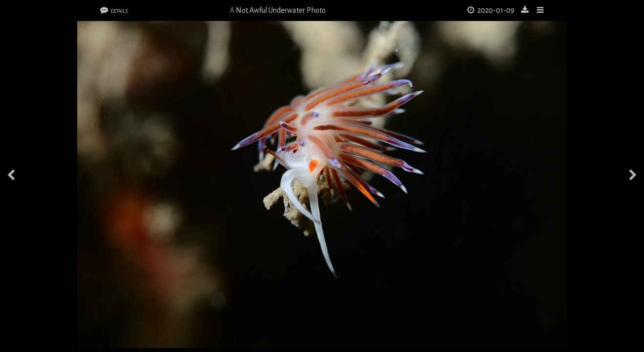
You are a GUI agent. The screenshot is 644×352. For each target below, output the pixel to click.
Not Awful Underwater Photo (281, 10)
